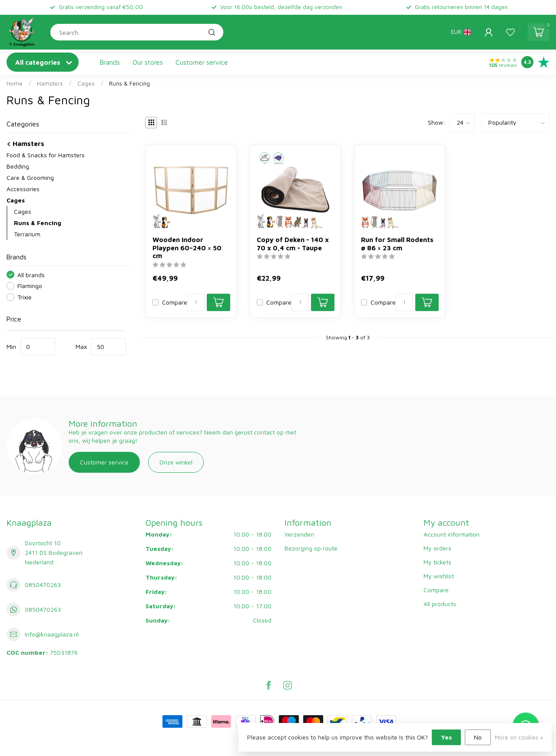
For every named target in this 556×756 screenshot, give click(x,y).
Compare (175, 302)
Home (15, 83)
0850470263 (43, 585)
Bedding (18, 166)
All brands (31, 275)
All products (440, 604)
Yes (446, 737)
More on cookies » (519, 738)
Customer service (202, 62)
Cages (86, 83)
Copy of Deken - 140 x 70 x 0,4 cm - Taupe (293, 243)
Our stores (148, 62)
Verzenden (299, 534)
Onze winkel (176, 462)
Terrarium (27, 234)
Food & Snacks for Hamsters (46, 155)
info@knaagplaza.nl (52, 634)
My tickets (437, 562)
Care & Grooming (30, 177)
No (478, 737)
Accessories (23, 189)
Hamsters (50, 83)
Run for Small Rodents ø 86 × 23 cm (397, 243)
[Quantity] (196, 302)
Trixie (25, 297)
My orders (437, 548)
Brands (110, 62)
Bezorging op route (311, 548)
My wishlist (439, 576)
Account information (452, 534)
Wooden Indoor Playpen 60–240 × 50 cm (187, 247)
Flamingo (30, 286)
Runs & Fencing (129, 83)
